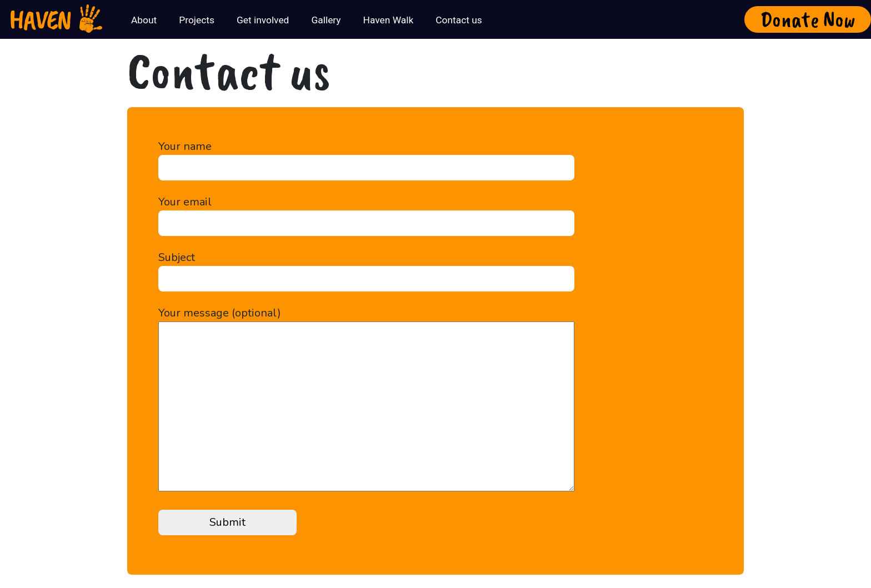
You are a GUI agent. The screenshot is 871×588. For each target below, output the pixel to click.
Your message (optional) (366, 400)
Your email (366, 212)
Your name (366, 157)
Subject (366, 268)
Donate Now (808, 19)
